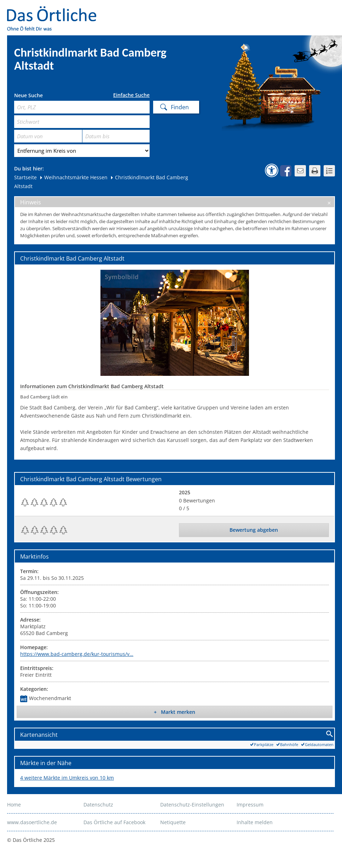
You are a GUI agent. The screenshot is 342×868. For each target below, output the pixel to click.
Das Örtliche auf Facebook (114, 822)
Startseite (25, 177)
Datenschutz (98, 805)
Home (14, 805)
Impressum (250, 805)
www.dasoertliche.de (32, 822)
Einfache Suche (131, 95)
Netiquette (173, 822)
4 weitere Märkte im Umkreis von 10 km (67, 778)
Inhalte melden (255, 822)
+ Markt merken (175, 712)
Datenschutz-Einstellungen (192, 805)
